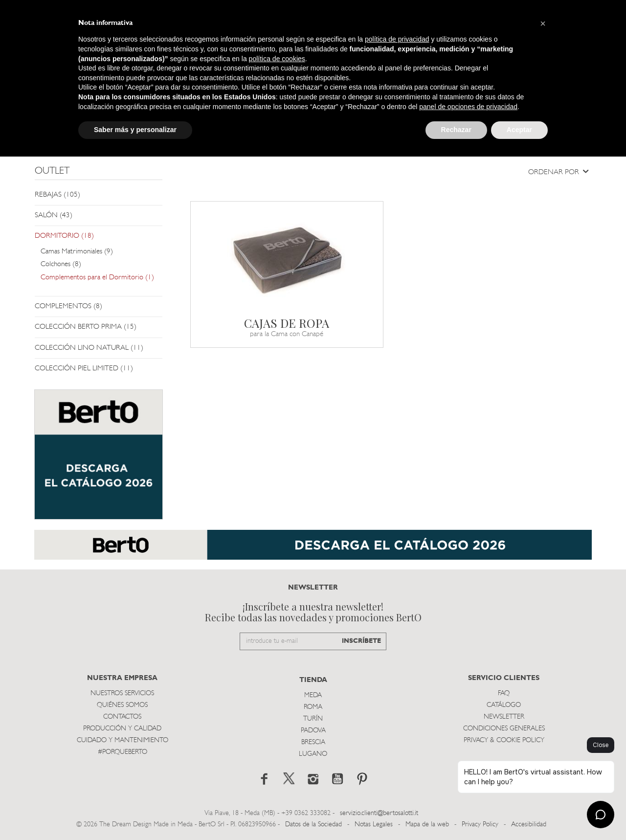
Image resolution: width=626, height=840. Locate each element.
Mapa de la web (427, 825)
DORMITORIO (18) (64, 236)
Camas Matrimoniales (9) (77, 252)
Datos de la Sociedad (314, 825)
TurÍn (313, 719)
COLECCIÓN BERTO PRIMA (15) (86, 327)
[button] (543, 23)
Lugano (313, 754)
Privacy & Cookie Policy (504, 740)
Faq (504, 693)
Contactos (122, 717)
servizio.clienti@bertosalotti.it (379, 813)
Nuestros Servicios (122, 693)
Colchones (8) (61, 264)
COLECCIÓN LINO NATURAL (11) (89, 348)
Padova (313, 731)
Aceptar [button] (519, 130)
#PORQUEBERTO (123, 752)
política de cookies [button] (277, 59)
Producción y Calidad (122, 729)
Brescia (313, 742)
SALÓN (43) (54, 216)
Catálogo (504, 705)
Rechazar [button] (456, 130)
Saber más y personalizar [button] (135, 130)
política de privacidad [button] (397, 39)
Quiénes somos (122, 705)
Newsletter (504, 717)
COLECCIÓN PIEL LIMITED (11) (84, 369)
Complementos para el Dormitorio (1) (97, 278)
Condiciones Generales (504, 729)
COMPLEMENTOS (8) (68, 306)
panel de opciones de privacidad (468, 107)
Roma (313, 707)
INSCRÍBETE (361, 641)
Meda (313, 695)
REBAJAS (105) (57, 195)
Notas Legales (374, 825)
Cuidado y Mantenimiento (123, 740)
